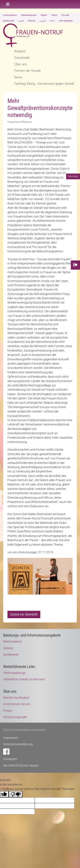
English (44, 15)
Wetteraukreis (12, 642)
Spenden (73, 176)
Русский (65, 15)
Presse (8, 711)
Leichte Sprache (10, 15)
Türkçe (54, 15)
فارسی (43, 21)
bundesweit (11, 655)
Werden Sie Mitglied (16, 698)
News (18, 77)
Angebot (20, 51)
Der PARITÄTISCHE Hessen (21, 766)
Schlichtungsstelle (15, 717)
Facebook (6, 752)
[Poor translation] (16, 794)
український (8, 21)
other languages (66, 21)
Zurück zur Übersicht (24, 614)
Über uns (21, 64)
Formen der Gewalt (28, 71)
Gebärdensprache (29, 15)
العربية (21, 21)
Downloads (22, 58)
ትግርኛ (52, 21)
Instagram (10, 759)
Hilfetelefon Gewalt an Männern (24, 679)
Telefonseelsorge (14, 673)
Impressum (11, 738)
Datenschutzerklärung (18, 744)
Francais (32, 21)
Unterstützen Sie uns (17, 704)
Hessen (8, 648)
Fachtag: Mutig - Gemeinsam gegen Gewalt (44, 84)
